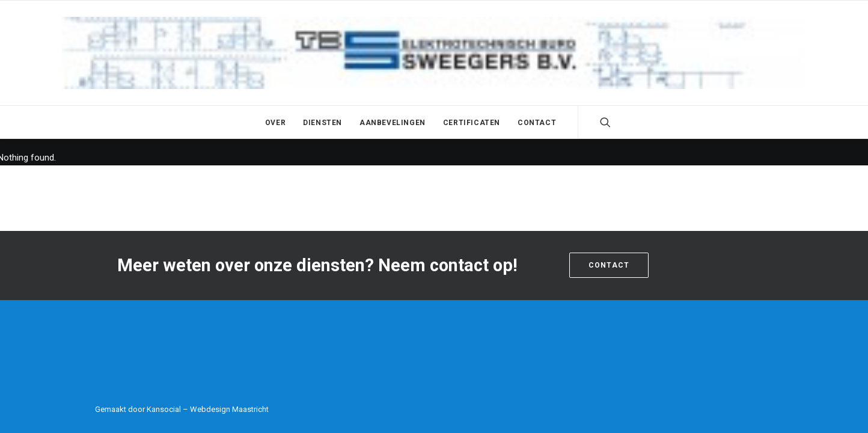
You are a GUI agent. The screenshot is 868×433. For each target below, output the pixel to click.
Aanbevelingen (393, 123)
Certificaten (472, 123)
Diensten (322, 123)
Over (275, 123)
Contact (537, 123)
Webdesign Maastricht (229, 409)
